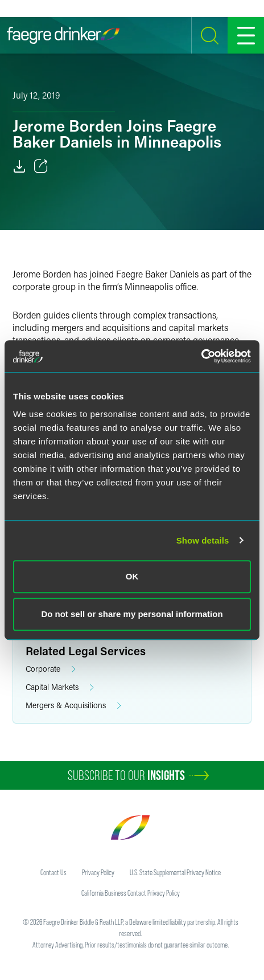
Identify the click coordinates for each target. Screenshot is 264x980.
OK (132, 576)
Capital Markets (60, 687)
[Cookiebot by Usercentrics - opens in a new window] (201, 356)
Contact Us (53, 872)
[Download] (19, 166)
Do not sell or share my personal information (132, 614)
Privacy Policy (98, 872)
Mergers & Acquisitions (73, 706)
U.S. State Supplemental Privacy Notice (175, 872)
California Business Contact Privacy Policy (131, 893)
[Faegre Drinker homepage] (63, 35)
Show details (203, 540)
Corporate (51, 669)
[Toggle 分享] (41, 166)
